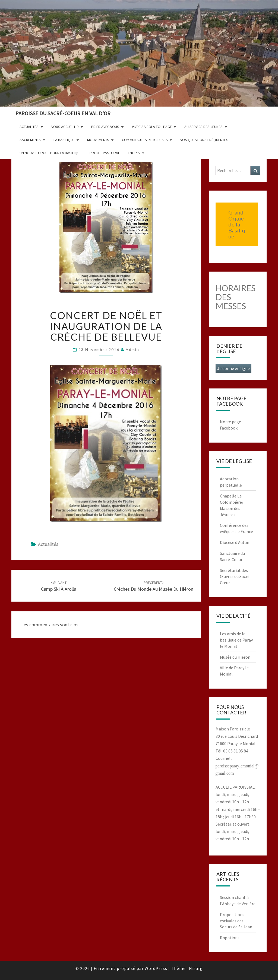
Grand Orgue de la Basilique (237, 224)
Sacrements (30, 140)
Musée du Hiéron (235, 657)
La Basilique (64, 140)
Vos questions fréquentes (204, 140)
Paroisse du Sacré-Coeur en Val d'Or (63, 113)
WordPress (156, 968)
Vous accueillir (65, 127)
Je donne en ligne (233, 368)
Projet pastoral (105, 153)
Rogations (230, 938)
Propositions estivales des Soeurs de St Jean (236, 921)
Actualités (29, 127)
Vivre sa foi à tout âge (152, 127)
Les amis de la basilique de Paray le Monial (236, 640)
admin (132, 349)
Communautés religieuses (145, 140)
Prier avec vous (105, 127)
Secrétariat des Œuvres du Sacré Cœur (235, 577)
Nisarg (196, 968)
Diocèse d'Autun (235, 542)
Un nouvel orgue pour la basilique (50, 153)
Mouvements (98, 140)
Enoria (134, 153)
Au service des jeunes (203, 127)
